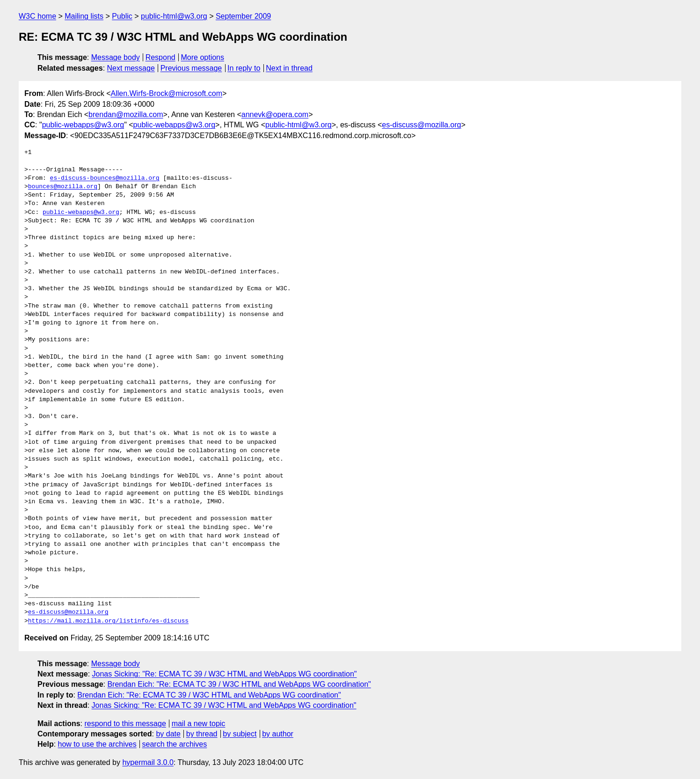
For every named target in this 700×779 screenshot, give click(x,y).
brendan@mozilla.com (126, 114)
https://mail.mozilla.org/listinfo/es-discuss (108, 621)
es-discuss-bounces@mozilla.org (105, 178)
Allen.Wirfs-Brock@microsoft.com (166, 93)
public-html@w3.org (174, 16)
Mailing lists (84, 16)
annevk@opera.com (275, 114)
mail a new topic (199, 724)
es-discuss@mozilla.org (421, 125)
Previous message (191, 68)
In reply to (244, 68)
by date (168, 734)
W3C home (37, 16)
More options (203, 57)
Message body (116, 57)
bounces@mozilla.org (63, 187)
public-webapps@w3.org (83, 125)
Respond (160, 57)
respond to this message (125, 724)
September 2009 (243, 16)
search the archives (175, 744)
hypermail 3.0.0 (148, 762)
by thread (202, 734)
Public (122, 16)
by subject (240, 734)
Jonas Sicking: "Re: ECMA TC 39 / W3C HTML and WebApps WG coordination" (225, 674)
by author (278, 734)
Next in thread (289, 68)
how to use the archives (97, 744)
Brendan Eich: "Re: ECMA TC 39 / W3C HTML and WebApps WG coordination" (239, 684)
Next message (131, 68)
